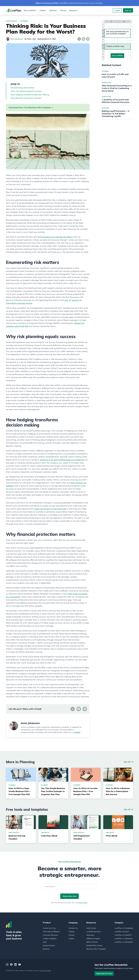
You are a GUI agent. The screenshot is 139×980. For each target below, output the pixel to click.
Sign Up (128, 10)
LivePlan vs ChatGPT (123, 935)
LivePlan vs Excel (122, 932)
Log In (117, 10)
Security (46, 949)
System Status (49, 945)
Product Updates (50, 938)
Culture (71, 938)
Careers (72, 932)
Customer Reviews (50, 935)
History (72, 935)
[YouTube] (20, 965)
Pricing (63, 10)
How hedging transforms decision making (30, 95)
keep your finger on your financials (50, 509)
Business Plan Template (96, 949)
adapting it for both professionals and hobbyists (62, 460)
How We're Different (51, 932)
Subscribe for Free (104, 973)
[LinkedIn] (15, 965)
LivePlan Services (93, 932)
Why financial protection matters (26, 98)
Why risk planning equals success (26, 91)
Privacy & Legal (45, 971)
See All (127, 762)
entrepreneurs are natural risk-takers (55, 237)
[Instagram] (7, 965)
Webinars (90, 935)
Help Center (91, 928)
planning (24, 21)
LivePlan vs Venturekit (124, 942)
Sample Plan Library (94, 945)
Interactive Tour (49, 928)
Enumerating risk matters (22, 88)
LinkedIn (77, 732)
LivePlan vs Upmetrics (124, 938)
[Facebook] (11, 965)
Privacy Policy (82, 903)
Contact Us (73, 928)
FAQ (45, 942)
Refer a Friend (92, 942)
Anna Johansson (14, 39)
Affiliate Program (93, 938)
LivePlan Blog (12, 21)
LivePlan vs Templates (124, 928)
